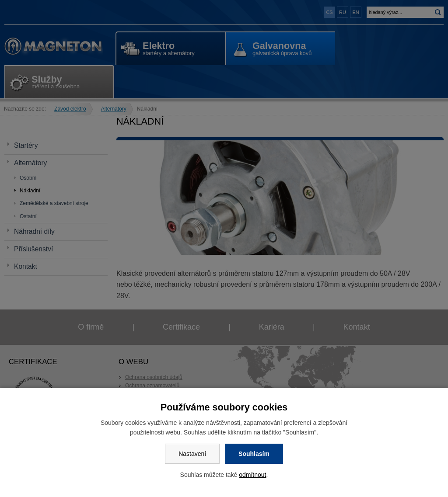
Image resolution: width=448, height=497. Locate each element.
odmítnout (252, 475)
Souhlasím (254, 454)
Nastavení (192, 454)
